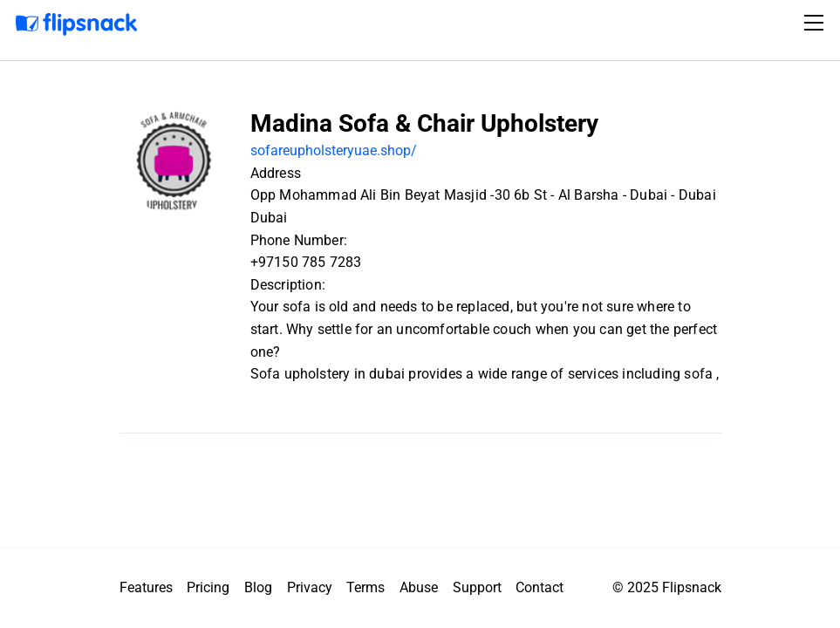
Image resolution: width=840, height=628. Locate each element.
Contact (540, 587)
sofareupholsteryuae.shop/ (334, 150)
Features (146, 587)
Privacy (310, 587)
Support (477, 587)
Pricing (208, 587)
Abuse (419, 587)
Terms (365, 587)
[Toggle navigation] (816, 23)
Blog (258, 587)
